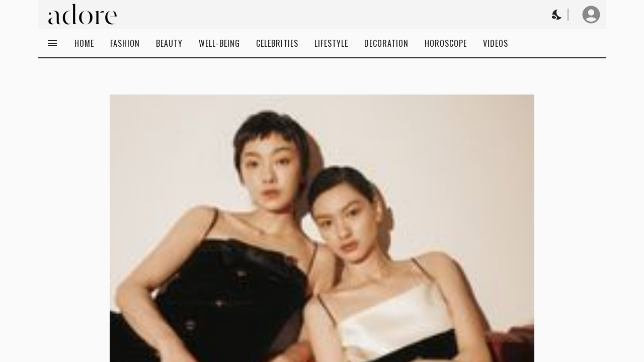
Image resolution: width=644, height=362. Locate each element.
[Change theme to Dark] (557, 15)
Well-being (219, 43)
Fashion (125, 43)
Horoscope (446, 43)
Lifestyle (331, 43)
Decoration (386, 43)
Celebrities (277, 43)
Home (84, 43)
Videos (496, 43)
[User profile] (591, 15)
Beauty (169, 43)
